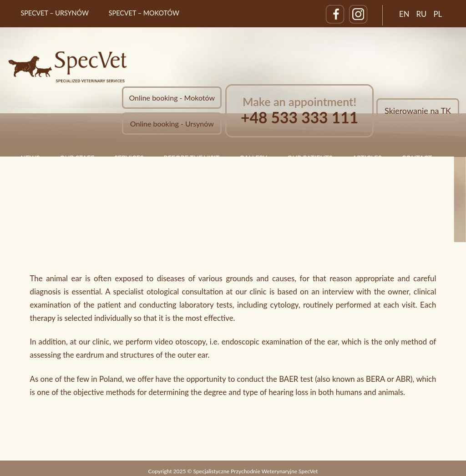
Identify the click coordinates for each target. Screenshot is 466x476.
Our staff (77, 158)
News (30, 158)
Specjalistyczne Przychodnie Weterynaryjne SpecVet (256, 471)
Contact (417, 158)
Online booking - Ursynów (172, 124)
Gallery (253, 158)
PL (438, 14)
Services (129, 158)
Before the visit (192, 158)
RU (422, 14)
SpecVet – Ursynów (54, 13)
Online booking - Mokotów (172, 98)
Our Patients (310, 158)
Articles (367, 158)
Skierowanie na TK (418, 111)
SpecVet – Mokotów (144, 13)
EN (404, 14)
